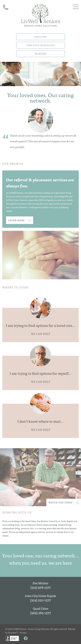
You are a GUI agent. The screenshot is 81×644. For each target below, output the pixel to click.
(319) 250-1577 (41, 600)
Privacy (23, 633)
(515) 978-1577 (41, 587)
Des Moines (41, 54)
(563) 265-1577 (41, 613)
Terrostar (12, 633)
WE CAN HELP (41, 334)
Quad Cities (41, 37)
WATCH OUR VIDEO (64, 502)
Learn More (20, 220)
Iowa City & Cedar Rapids (40, 45)
